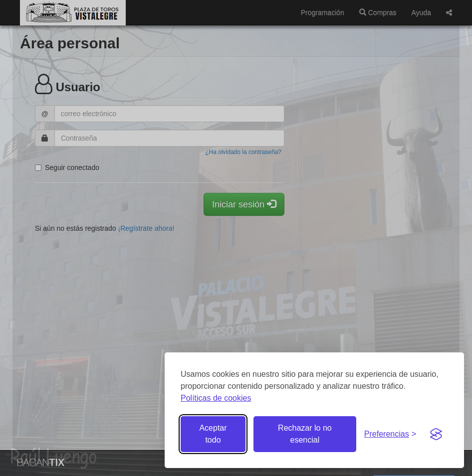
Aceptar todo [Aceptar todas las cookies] (213, 434)
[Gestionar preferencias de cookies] (390, 434)
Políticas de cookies (216, 398)
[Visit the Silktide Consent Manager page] (436, 434)
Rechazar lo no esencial (305, 434)
